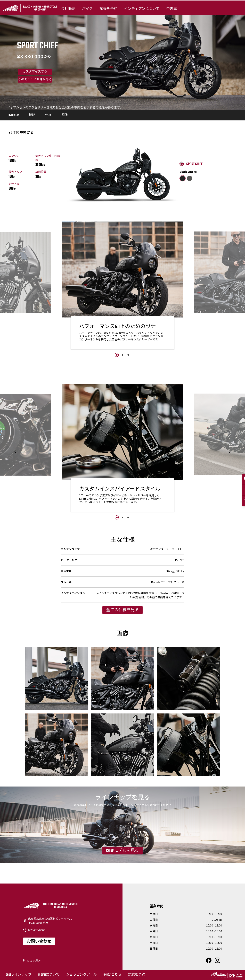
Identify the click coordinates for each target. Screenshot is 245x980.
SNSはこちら (112, 975)
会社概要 (68, 9)
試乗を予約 (108, 9)
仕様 (48, 115)
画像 (65, 115)
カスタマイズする (35, 72)
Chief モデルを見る (122, 851)
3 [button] (128, 355)
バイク (87, 9)
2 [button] (122, 355)
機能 (32, 115)
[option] (122, 286)
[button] (16, 289)
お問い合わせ (39, 942)
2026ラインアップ (19, 975)
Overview (14, 115)
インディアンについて (142, 9)
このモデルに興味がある (35, 80)
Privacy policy (32, 960)
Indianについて (49, 975)
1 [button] (117, 355)
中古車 (172, 9)
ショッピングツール (81, 975)
